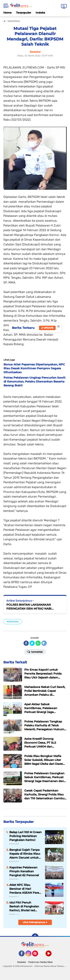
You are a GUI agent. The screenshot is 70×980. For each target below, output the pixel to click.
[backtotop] (35, 937)
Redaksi (22, 962)
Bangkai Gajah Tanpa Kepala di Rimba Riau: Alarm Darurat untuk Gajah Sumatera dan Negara (25, 854)
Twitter (43, 952)
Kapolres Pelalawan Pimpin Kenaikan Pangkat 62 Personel (24, 871)
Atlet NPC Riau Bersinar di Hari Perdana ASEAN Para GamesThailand (24, 889)
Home (7, 13)
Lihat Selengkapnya (35, 922)
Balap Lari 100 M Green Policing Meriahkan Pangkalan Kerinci (25, 836)
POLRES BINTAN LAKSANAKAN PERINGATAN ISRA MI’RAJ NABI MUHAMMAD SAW (29, 607)
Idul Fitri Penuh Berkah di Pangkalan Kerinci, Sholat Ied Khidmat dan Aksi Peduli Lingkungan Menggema (24, 906)
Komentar (35, 652)
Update (47, 328)
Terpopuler (24, 13)
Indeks (40, 13)
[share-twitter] (32, 643)
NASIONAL (13, 622)
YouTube (51, 955)
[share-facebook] (26, 643)
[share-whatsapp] (38, 643)
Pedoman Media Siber (41, 962)
